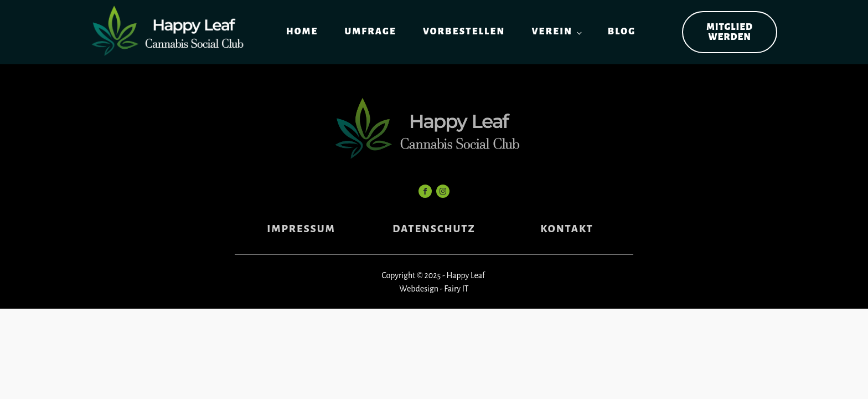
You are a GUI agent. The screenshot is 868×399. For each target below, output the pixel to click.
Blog (622, 32)
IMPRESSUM (301, 229)
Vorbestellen (464, 32)
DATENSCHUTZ (434, 229)
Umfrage (370, 32)
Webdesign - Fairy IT (434, 289)
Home (302, 32)
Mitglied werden (730, 32)
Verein (552, 32)
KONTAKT (567, 229)
